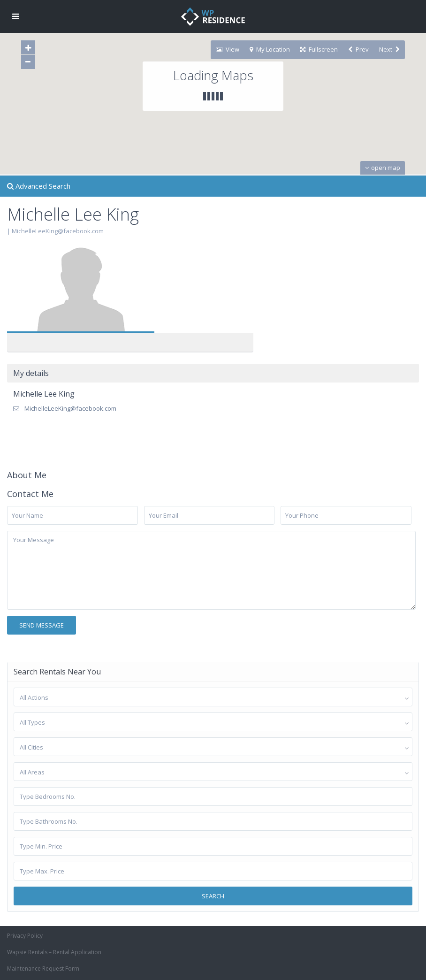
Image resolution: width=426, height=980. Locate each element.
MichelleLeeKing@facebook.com (58, 231)
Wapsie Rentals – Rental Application (54, 952)
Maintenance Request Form (43, 969)
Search (213, 896)
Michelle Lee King (44, 394)
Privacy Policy (25, 936)
